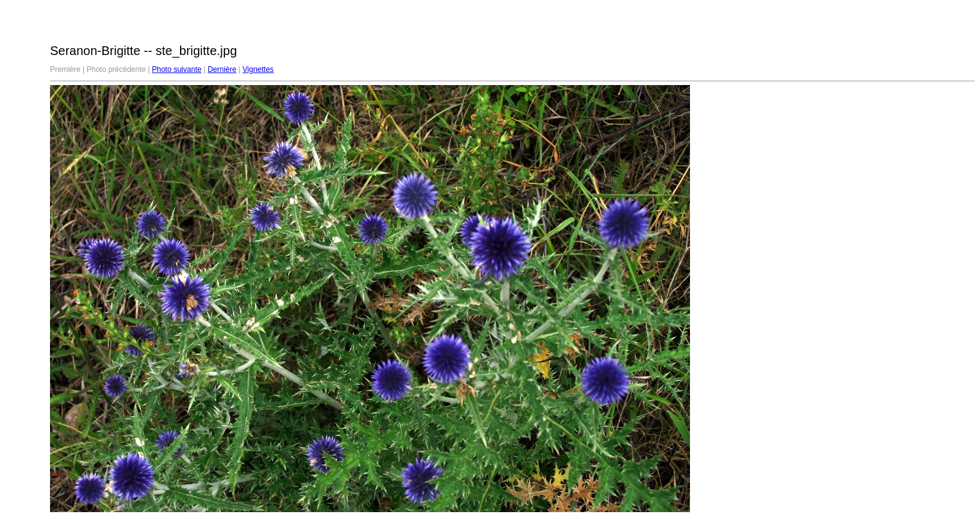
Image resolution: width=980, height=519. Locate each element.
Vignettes (258, 69)
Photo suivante (177, 69)
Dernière (222, 69)
